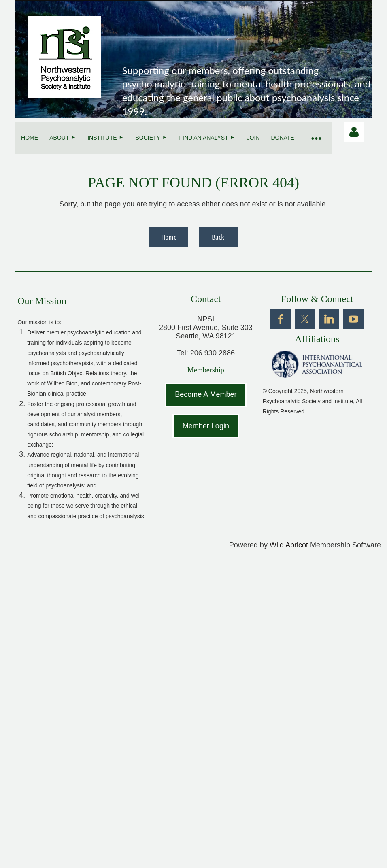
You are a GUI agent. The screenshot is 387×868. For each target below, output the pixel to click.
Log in (354, 132)
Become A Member (206, 394)
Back (218, 237)
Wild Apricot (289, 545)
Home (169, 237)
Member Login (206, 426)
